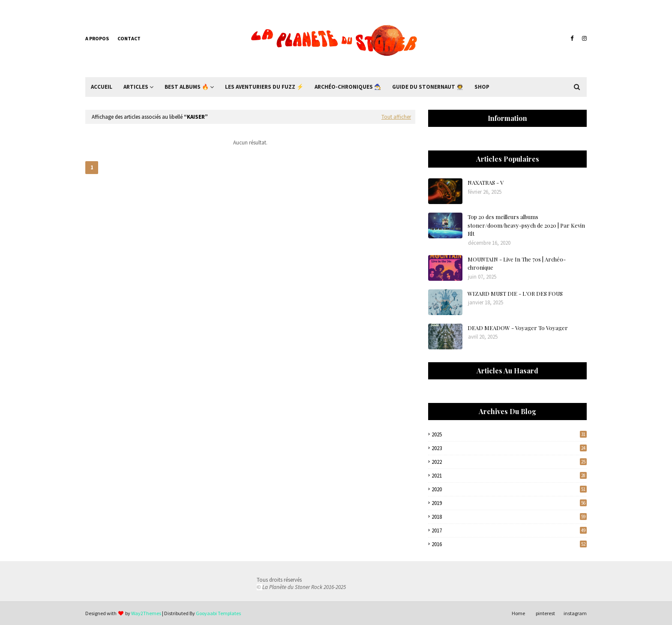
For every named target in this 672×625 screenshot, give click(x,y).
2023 (509, 448)
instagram (575, 613)
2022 (509, 462)
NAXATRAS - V (486, 182)
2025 (509, 434)
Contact (129, 38)
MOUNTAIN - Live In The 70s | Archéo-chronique (517, 263)
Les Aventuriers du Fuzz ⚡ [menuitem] (264, 87)
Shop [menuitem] (482, 87)
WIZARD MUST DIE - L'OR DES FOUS (515, 293)
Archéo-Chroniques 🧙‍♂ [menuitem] (348, 87)
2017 (509, 530)
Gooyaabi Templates (218, 613)
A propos (97, 38)
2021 (509, 476)
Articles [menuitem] (136, 87)
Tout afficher (396, 117)
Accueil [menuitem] (102, 87)
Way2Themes (146, 613)
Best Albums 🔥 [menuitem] (187, 87)
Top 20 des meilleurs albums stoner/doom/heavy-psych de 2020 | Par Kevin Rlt (526, 225)
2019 (509, 503)
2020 (509, 489)
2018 (509, 517)
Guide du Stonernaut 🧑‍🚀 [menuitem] (428, 87)
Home (518, 613)
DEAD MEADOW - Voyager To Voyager (518, 328)
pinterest (545, 613)
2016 (509, 544)
